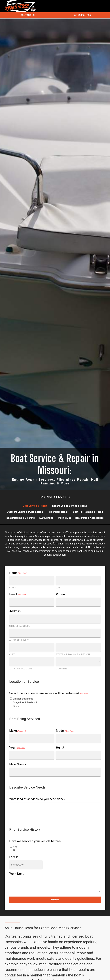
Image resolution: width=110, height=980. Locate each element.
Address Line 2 (19, 640)
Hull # (60, 747)
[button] (104, 6)
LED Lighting (46, 518)
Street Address (20, 626)
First (13, 588)
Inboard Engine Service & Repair (69, 506)
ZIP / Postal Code (21, 669)
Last (59, 588)
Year (17, 748)
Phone (60, 594)
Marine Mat (64, 518)
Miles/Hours (18, 764)
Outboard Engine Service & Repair (26, 512)
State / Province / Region (73, 654)
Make (18, 731)
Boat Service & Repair (35, 506)
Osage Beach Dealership (25, 702)
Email (18, 594)
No (15, 850)
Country (62, 669)
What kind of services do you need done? (37, 799)
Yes (15, 847)
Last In (14, 857)
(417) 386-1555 (83, 15)
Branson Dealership (23, 699)
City (12, 654)
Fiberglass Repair (59, 512)
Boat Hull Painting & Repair (88, 512)
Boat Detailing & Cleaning (21, 518)
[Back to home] (20, 6)
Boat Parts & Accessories (89, 518)
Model (65, 731)
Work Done (17, 874)
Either (16, 706)
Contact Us (27, 15)
